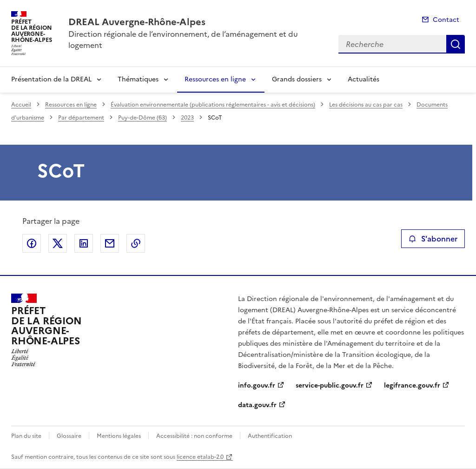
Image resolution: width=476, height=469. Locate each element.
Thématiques (138, 79)
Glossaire (69, 436)
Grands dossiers (297, 79)
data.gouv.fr (257, 405)
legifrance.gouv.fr (412, 385)
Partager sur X (58, 243)
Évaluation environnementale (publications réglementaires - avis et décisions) (213, 105)
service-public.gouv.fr (330, 385)
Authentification (270, 436)
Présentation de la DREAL (51, 79)
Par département (81, 118)
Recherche (456, 44)
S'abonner (433, 239)
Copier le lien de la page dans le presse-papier (136, 243)
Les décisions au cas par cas (366, 105)
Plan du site (26, 436)
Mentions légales (119, 436)
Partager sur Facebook (32, 243)
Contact (446, 20)
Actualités (364, 79)
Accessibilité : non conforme (194, 436)
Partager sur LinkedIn (84, 243)
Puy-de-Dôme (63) (142, 118)
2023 (187, 118)
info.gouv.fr (257, 385)
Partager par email (110, 243)
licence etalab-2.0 (200, 457)
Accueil (21, 105)
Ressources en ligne (215, 79)
